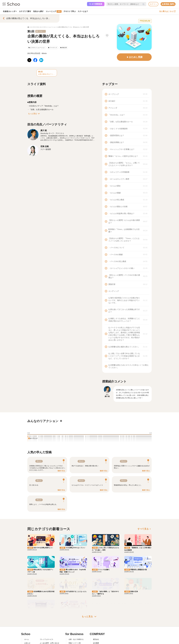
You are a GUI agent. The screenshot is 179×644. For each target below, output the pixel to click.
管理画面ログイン (75, 613)
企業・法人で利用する (76, 602)
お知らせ (27, 605)
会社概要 (96, 605)
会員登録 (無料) (168, 4)
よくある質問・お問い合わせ (49, 605)
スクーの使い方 (30, 613)
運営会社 (96, 602)
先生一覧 (27, 616)
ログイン (153, 4)
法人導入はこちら (167, 11)
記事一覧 (27, 620)
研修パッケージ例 (75, 605)
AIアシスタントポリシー (48, 620)
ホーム (27, 602)
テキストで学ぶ (70, 11)
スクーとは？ (84, 11)
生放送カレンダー (10, 11)
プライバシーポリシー (47, 616)
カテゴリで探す (25, 11)
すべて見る (145, 529)
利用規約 (43, 609)
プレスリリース (98, 613)
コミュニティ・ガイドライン (49, 613)
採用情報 (96, 609)
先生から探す (39, 11)
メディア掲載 (97, 616)
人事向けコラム (74, 609)
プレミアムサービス (46, 602)
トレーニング (54, 11)
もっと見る (34, 114)
